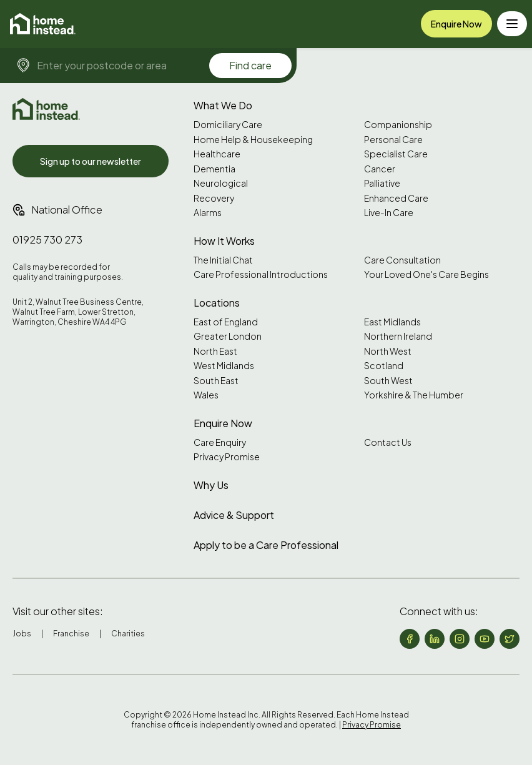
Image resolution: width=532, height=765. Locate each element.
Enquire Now (456, 24)
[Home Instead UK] (46, 109)
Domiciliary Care (228, 125)
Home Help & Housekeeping (253, 140)
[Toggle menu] (512, 24)
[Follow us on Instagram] (460, 639)
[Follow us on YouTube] (485, 639)
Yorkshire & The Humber (414, 395)
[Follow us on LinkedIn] (435, 639)
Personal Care (393, 140)
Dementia (214, 169)
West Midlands (224, 366)
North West (388, 351)
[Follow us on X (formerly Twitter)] (510, 639)
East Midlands (392, 322)
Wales (206, 395)
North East (215, 351)
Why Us (211, 485)
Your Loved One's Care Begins (426, 274)
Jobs (22, 634)
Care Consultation (402, 260)
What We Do (223, 105)
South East (216, 381)
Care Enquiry (220, 442)
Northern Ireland (398, 336)
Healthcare (217, 154)
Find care (250, 65)
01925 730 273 (47, 239)
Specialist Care (396, 154)
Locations (217, 303)
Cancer (380, 169)
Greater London (228, 336)
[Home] (43, 24)
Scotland (384, 366)
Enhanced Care (396, 198)
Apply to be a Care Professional (266, 545)
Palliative (382, 183)
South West (388, 381)
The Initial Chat (223, 260)
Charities (128, 634)
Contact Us (388, 442)
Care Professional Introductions (261, 274)
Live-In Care (389, 213)
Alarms (208, 213)
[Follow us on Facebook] (410, 639)
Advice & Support (234, 515)
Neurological (221, 183)
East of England (226, 322)
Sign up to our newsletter (91, 161)
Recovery (214, 198)
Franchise (71, 634)
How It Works (224, 241)
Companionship (398, 125)
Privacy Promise (227, 457)
